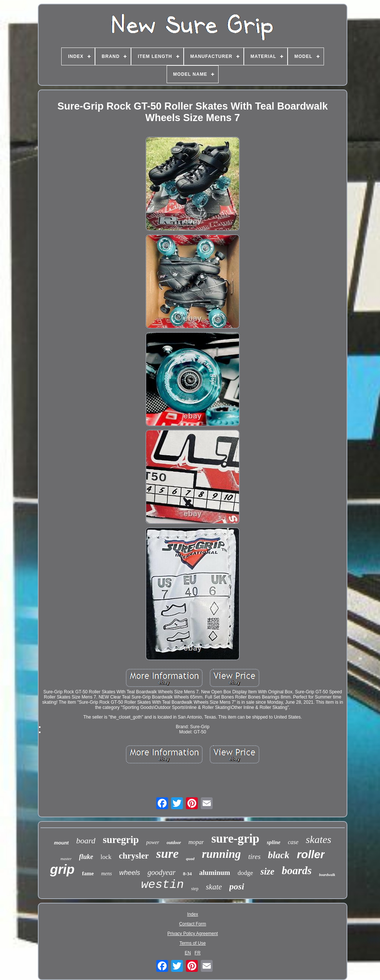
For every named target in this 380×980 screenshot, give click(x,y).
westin (162, 885)
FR (197, 953)
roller (311, 854)
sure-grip (235, 839)
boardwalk (327, 875)
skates (318, 839)
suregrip (121, 840)
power (153, 842)
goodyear (161, 872)
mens (107, 874)
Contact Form (193, 924)
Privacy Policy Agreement (193, 934)
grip (62, 869)
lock (106, 857)
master (66, 859)
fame (88, 873)
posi (237, 886)
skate (214, 887)
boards (297, 870)
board (86, 841)
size (268, 871)
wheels (130, 873)
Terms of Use (193, 943)
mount (61, 843)
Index (192, 914)
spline (274, 842)
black (279, 855)
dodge (245, 873)
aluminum (215, 872)
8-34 (187, 874)
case (293, 842)
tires (254, 857)
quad (190, 859)
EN (188, 953)
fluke (86, 857)
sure (167, 854)
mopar (196, 842)
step (195, 889)
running (221, 854)
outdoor (174, 843)
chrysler (134, 856)
